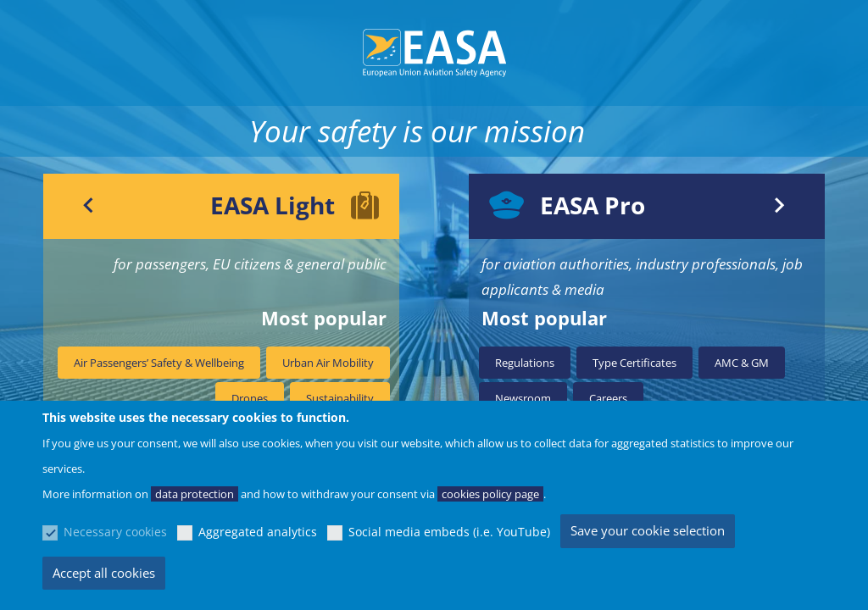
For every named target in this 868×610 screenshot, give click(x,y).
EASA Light (273, 205)
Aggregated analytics (258, 532)
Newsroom (523, 398)
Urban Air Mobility (328, 363)
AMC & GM (742, 363)
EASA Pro (593, 205)
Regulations (525, 363)
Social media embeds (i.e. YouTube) (449, 532)
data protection (195, 494)
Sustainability (340, 398)
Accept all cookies (104, 573)
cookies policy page (490, 494)
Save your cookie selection (648, 530)
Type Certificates (634, 363)
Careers (608, 398)
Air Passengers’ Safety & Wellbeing (159, 363)
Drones (250, 398)
